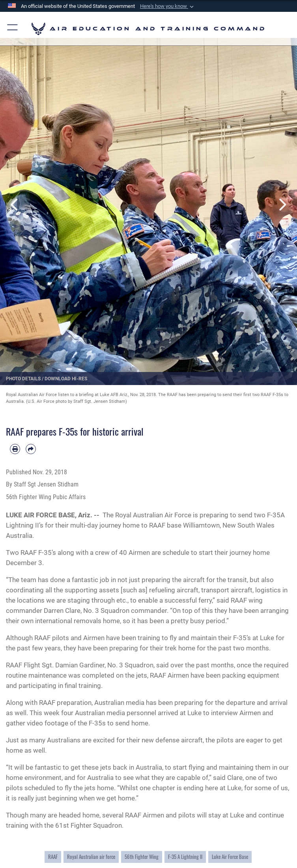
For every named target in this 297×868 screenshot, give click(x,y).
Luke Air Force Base (230, 857)
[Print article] (15, 449)
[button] (168, 6)
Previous (15, 205)
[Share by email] (31, 449)
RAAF (53, 857)
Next (282, 205)
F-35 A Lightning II (185, 857)
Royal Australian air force (91, 857)
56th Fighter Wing (142, 857)
